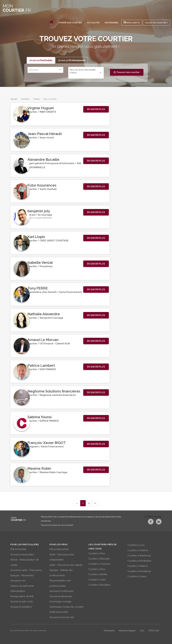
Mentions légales (127, 631)
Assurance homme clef (62, 617)
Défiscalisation (18, 591)
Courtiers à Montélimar (139, 571)
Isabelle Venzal (40, 263)
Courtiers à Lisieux (137, 576)
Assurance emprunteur (22, 555)
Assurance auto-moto (22, 602)
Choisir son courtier (70, 23)
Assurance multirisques (62, 591)
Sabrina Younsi (40, 417)
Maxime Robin (39, 469)
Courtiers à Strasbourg (139, 555)
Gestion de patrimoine (22, 586)
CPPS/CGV (154, 631)
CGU (142, 631)
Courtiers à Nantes (98, 574)
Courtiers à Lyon (136, 545)
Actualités (93, 23)
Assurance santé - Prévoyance (26, 570)
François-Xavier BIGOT (47, 443)
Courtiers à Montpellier (139, 561)
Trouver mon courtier (127, 72)
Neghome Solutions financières (54, 391)
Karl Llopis (36, 237)
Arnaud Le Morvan (43, 340)
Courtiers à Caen (97, 580)
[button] (96, 109)
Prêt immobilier (18, 549)
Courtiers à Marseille (99, 559)
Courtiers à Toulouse (99, 564)
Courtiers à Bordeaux (99, 585)
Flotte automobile (59, 612)
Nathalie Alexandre (44, 314)
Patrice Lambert (41, 366)
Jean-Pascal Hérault (45, 134)
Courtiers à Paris (97, 553)
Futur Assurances (42, 185)
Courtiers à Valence (138, 566)
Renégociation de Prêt (22, 596)
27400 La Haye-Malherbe (40, 218)
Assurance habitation (21, 607)
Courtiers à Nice (97, 569)
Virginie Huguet (41, 108)
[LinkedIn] (159, 522)
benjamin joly (39, 211)
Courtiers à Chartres (138, 550)
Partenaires (112, 23)
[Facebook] (148, 522)
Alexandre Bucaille (43, 160)
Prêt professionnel (59, 549)
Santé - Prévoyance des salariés (66, 565)
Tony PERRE (38, 288)
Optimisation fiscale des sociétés (67, 607)
